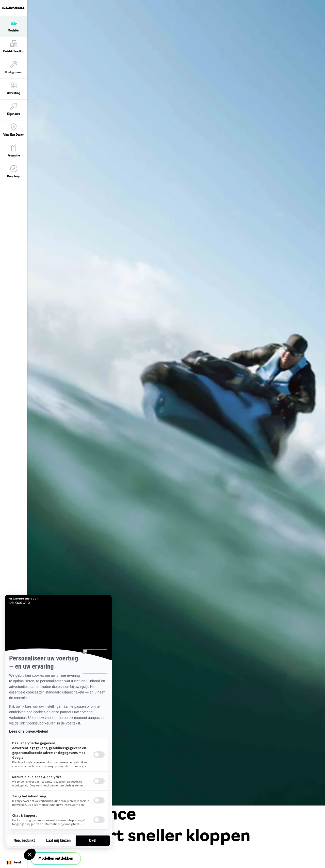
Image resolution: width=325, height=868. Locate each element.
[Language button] (14, 863)
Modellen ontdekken (56, 859)
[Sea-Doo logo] (13, 8)
